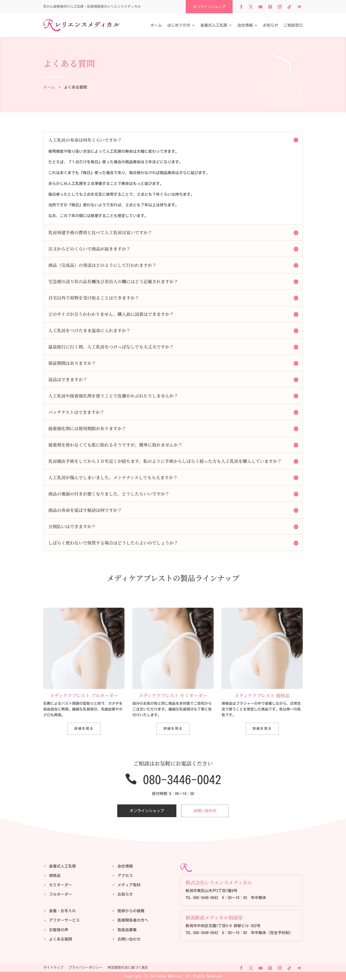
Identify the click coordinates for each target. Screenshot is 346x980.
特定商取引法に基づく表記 (128, 968)
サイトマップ (53, 968)
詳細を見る (84, 729)
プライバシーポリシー (86, 968)
